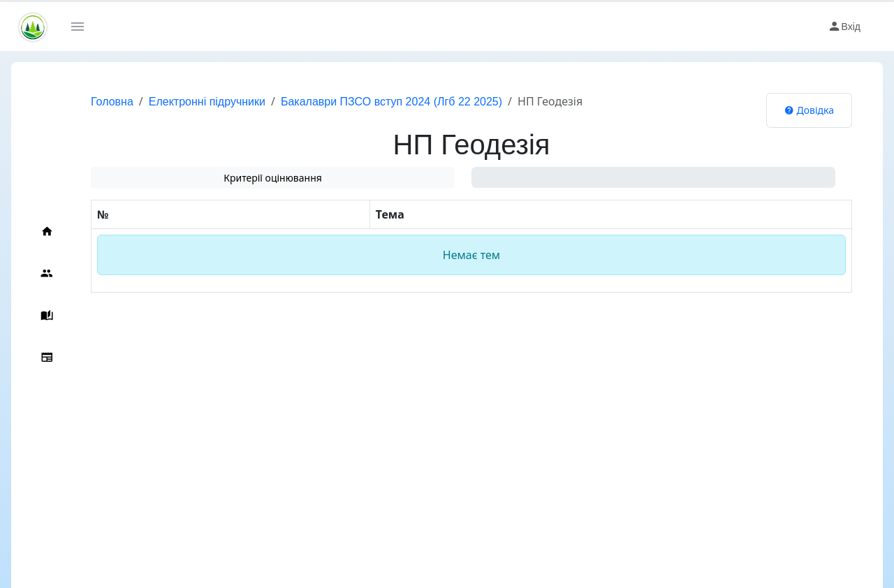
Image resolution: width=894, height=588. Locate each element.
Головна (112, 102)
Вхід (844, 27)
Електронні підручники (207, 102)
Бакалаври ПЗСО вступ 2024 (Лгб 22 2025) (391, 102)
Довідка (809, 110)
